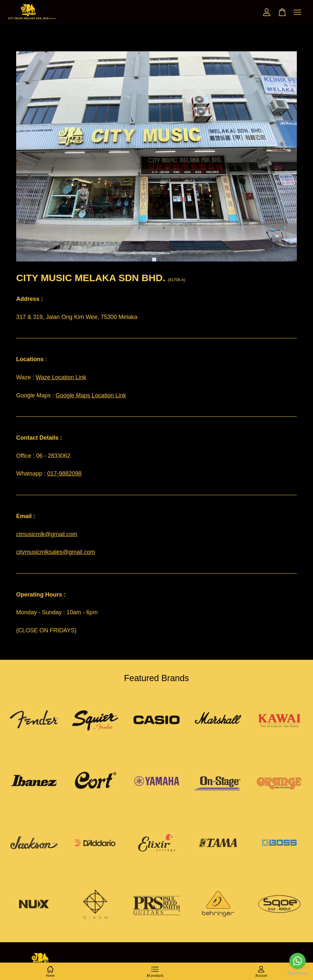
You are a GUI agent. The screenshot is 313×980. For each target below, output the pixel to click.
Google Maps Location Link (91, 395)
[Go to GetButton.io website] (297, 973)
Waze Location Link (61, 377)
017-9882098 (64, 474)
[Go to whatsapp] (297, 961)
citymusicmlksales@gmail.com (56, 552)
